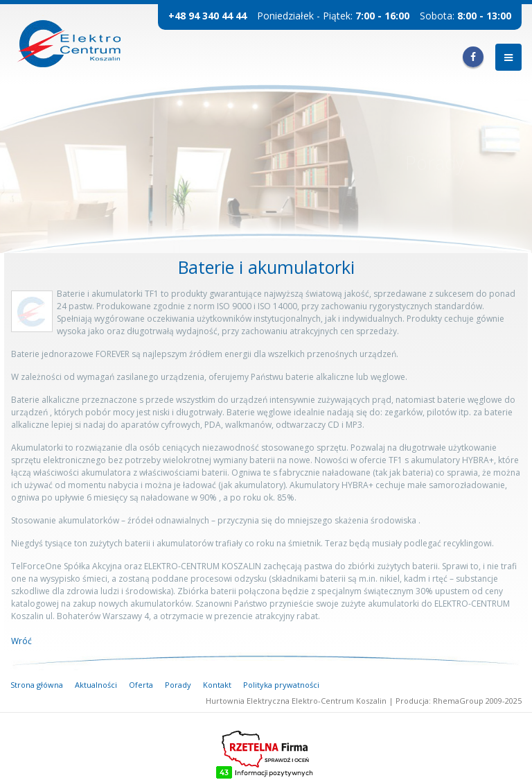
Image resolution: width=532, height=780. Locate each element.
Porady (178, 685)
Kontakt (217, 685)
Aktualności (96, 685)
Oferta (141, 685)
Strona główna (37, 685)
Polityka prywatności (281, 685)
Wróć (21, 641)
